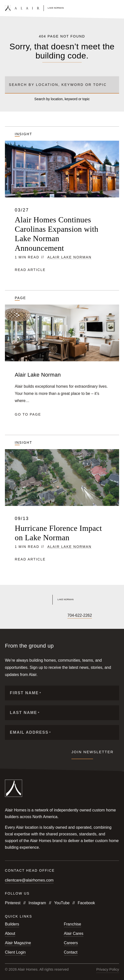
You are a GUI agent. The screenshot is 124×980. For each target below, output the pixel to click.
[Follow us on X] (32, 615)
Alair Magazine (18, 943)
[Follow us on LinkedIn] (41, 615)
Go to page (28, 414)
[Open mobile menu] (117, 8)
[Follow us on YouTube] (24, 615)
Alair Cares (74, 933)
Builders (12, 924)
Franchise (73, 924)
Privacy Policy (108, 969)
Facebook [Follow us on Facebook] (86, 903)
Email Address (30, 733)
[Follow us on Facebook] (7, 615)
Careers (71, 943)
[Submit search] (113, 85)
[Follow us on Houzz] (49, 615)
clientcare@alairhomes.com (29, 880)
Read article (30, 270)
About (10, 933)
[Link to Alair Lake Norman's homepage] (62, 600)
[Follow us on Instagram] (16, 615)
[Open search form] (108, 8)
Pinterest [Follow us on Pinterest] (13, 903)
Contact (71, 952)
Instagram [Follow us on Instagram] (37, 903)
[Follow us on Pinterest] (58, 615)
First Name (26, 693)
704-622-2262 (80, 615)
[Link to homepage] (34, 8)
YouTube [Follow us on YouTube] (62, 903)
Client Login (15, 952)
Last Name (25, 713)
